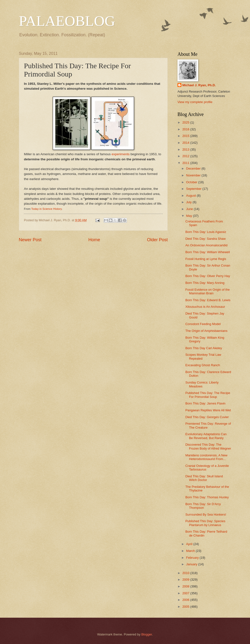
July (189, 202)
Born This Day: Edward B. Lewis (208, 300)
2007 (186, 593)
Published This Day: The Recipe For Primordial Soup (208, 395)
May (189, 216)
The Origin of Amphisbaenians (206, 331)
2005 (186, 607)
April (190, 544)
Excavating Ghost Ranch (203, 365)
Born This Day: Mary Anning (205, 283)
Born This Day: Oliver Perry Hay (208, 276)
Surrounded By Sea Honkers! (206, 514)
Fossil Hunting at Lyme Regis (206, 259)
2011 (186, 163)
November (194, 175)
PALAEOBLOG (67, 21)
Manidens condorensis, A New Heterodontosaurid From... (206, 457)
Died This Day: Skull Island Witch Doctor (204, 478)
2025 (186, 122)
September (194, 189)
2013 (186, 149)
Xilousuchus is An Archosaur (205, 307)
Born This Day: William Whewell (208, 252)
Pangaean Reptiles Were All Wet (208, 410)
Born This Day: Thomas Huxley (207, 497)
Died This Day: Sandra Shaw (205, 239)
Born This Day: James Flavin (205, 403)
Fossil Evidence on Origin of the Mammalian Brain (208, 291)
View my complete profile (195, 102)
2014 (186, 143)
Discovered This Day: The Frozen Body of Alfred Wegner (208, 446)
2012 (186, 156)
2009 (186, 580)
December (194, 168)
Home (94, 240)
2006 (186, 600)
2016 (186, 129)
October (192, 182)
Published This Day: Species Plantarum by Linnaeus (205, 523)
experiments (121, 154)
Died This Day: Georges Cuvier (207, 417)
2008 (186, 586)
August (191, 196)
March (191, 551)
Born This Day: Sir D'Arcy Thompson (203, 506)
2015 (186, 136)
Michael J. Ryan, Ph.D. (199, 85)
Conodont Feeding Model (203, 324)
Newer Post (30, 240)
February (193, 558)
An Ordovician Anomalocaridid (206, 245)
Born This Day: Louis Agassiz (206, 232)
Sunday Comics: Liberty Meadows (202, 384)
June (190, 209)
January (192, 564)
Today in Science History (47, 209)
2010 (186, 573)
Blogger (147, 634)
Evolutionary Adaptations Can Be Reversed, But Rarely (206, 436)
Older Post (157, 240)
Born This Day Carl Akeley (204, 348)
